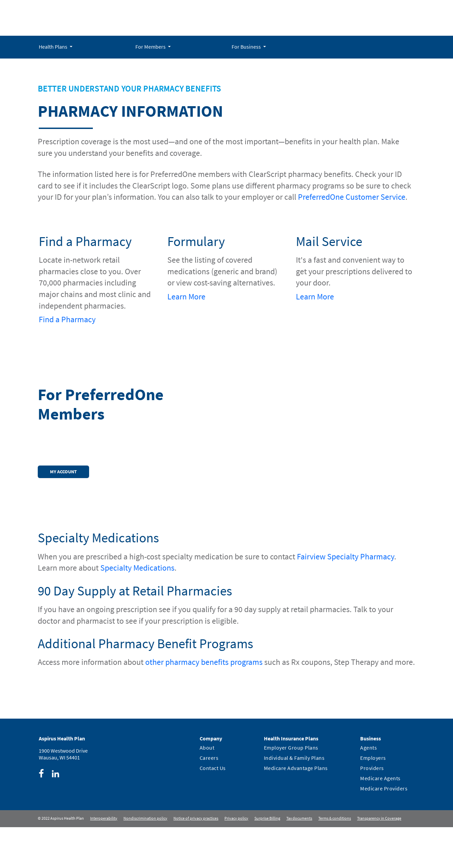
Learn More (186, 297)
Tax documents (299, 818)
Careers (209, 758)
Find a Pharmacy (67, 319)
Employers (373, 758)
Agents (368, 748)
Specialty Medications (137, 568)
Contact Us (213, 768)
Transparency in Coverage (379, 818)
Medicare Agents (380, 778)
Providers (372, 768)
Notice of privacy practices (196, 818)
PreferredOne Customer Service (352, 197)
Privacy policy (236, 818)
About (207, 748)
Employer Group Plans (291, 748)
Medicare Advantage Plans (296, 768)
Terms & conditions (335, 818)
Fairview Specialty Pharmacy (346, 556)
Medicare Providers (384, 788)
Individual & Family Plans (294, 758)
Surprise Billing (267, 818)
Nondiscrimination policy (145, 818)
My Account (63, 472)
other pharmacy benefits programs (204, 662)
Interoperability (104, 818)
